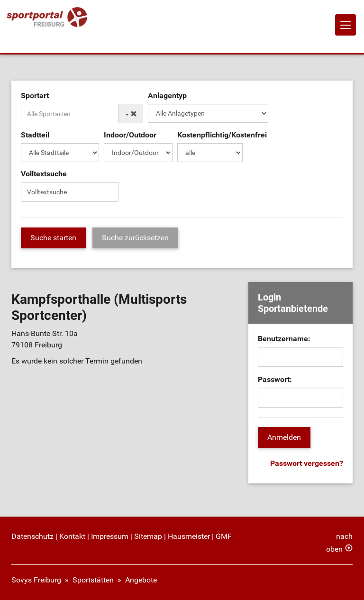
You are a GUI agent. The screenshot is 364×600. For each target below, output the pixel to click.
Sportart (35, 95)
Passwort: (275, 379)
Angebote (141, 580)
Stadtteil (35, 135)
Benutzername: (284, 339)
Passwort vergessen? (307, 463)
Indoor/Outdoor (130, 135)
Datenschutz (32, 536)
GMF (224, 536)
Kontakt (72, 536)
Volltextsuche (44, 174)
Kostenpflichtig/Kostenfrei (222, 135)
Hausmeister (189, 536)
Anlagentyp (167, 95)
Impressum (110, 536)
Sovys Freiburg (36, 580)
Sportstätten (93, 580)
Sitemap (148, 536)
